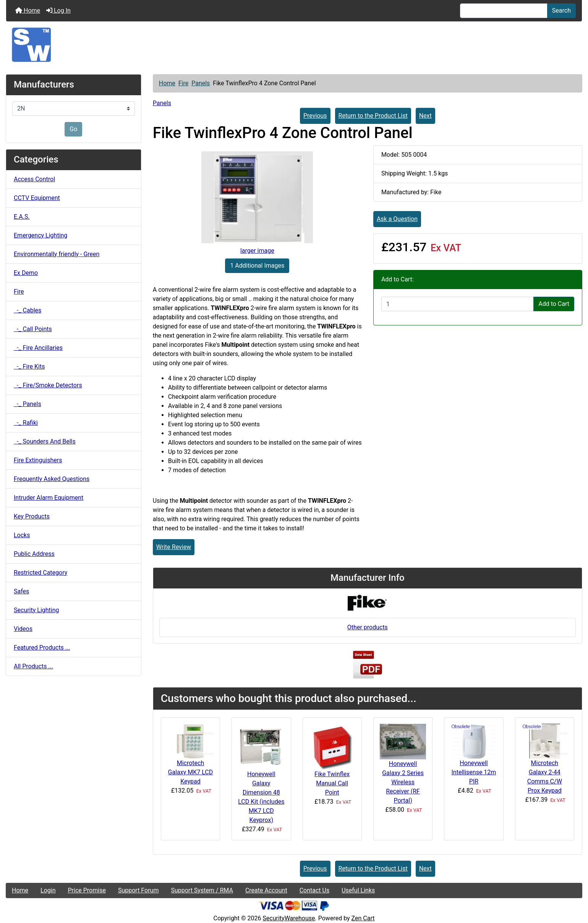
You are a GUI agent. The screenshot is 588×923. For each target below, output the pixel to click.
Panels (201, 83)
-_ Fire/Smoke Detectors (48, 385)
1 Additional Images (257, 266)
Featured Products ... (42, 648)
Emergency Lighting (40, 235)
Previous (315, 116)
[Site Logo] (294, 45)
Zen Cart (363, 918)
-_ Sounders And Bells (45, 441)
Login (48, 890)
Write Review (174, 547)
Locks (22, 535)
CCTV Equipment (37, 198)
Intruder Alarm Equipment (49, 498)
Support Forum (138, 890)
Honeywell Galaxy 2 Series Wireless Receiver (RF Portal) (403, 782)
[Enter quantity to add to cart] (458, 304)
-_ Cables (28, 310)
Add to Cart (554, 304)
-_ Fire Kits (29, 366)
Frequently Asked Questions (52, 479)
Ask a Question (397, 219)
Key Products (32, 516)
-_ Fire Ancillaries (38, 348)
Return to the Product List (373, 116)
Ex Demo (26, 273)
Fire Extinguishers (38, 460)
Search (561, 11)
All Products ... (33, 666)
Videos (23, 629)
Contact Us (315, 890)
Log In (58, 11)
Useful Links (358, 890)
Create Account (266, 890)
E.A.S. (22, 217)
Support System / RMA (202, 890)
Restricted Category (40, 573)
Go (73, 129)
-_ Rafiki (26, 423)
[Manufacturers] (74, 109)
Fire (184, 83)
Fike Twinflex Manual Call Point (332, 783)
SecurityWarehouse (289, 918)
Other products (368, 627)
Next (425, 116)
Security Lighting (36, 610)
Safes (21, 591)
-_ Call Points (33, 329)
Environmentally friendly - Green (57, 254)
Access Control (34, 179)
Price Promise (87, 890)
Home (28, 11)
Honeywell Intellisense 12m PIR (474, 772)
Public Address (34, 554)
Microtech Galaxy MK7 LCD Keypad (191, 772)
